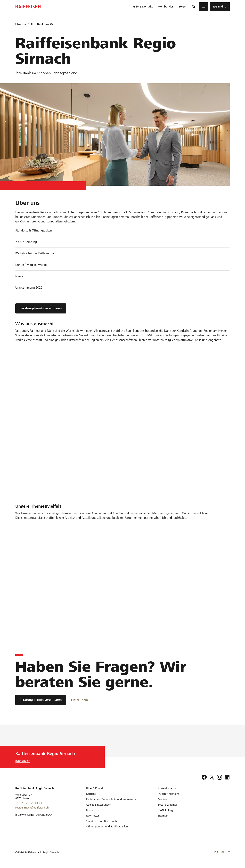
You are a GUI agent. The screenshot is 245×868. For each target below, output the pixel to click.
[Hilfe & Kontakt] (95, 788)
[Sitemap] (163, 816)
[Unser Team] (83, 700)
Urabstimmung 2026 (29, 287)
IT (229, 852)
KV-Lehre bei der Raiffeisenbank (36, 253)
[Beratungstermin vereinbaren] (41, 700)
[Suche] (194, 7)
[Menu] (204, 7)
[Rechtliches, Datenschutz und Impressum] (111, 799)
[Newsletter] (93, 816)
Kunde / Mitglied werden (32, 265)
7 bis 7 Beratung (26, 242)
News (19, 276)
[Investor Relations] (169, 794)
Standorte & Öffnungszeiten (34, 230)
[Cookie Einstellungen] (99, 805)
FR (223, 852)
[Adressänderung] (168, 788)
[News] (89, 810)
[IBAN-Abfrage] (166, 810)
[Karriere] (91, 794)
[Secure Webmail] (168, 805)
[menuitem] (143, 7)
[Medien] (162, 799)
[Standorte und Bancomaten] (103, 821)
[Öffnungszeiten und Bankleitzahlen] (107, 826)
